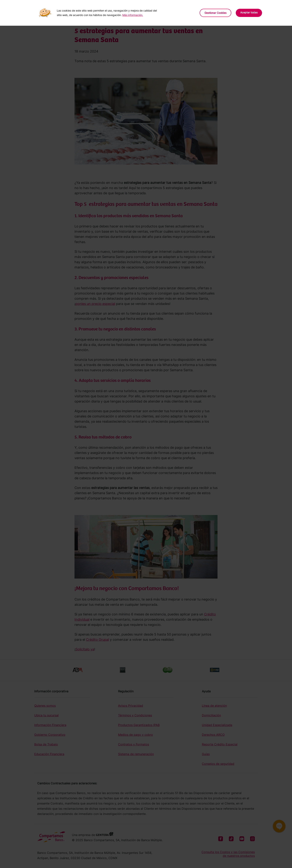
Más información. (133, 15)
